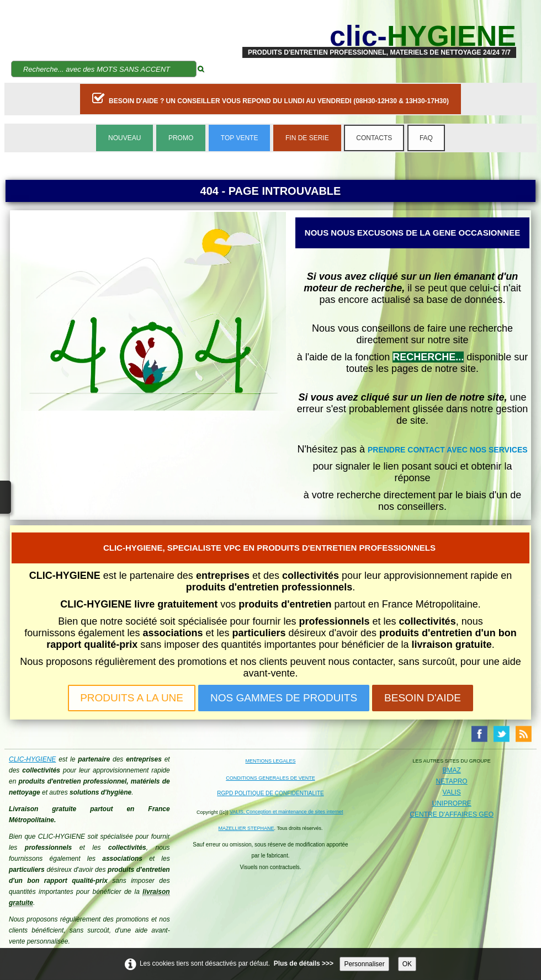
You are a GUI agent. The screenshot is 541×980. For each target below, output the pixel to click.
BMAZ (451, 770)
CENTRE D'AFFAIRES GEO (452, 814)
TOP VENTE (240, 138)
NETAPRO (452, 781)
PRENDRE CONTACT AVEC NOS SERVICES (448, 450)
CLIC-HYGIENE (32, 759)
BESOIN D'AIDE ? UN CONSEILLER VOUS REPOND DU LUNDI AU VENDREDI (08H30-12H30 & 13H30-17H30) (270, 98)
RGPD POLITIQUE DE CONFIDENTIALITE (270, 793)
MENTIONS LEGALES (270, 761)
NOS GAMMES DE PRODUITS (284, 698)
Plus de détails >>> (304, 963)
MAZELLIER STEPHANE (246, 828)
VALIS (452, 792)
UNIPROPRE (451, 803)
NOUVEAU (124, 138)
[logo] (379, 36)
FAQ (426, 138)
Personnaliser (364, 964)
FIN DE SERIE (307, 138)
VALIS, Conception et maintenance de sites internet (286, 812)
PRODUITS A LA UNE (132, 698)
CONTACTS (374, 138)
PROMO (181, 138)
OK (407, 964)
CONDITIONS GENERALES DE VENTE (270, 778)
